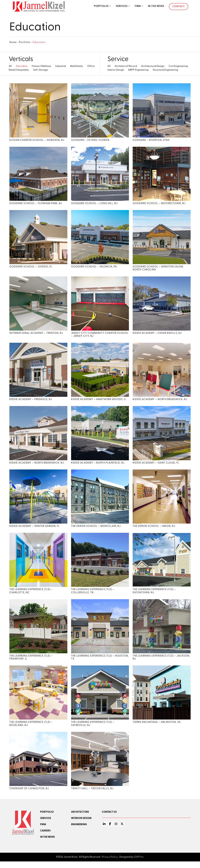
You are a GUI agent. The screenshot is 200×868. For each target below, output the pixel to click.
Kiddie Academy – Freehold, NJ (31, 403)
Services (122, 6)
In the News (156, 6)
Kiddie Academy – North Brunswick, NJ (160, 403)
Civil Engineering (178, 66)
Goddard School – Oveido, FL (31, 269)
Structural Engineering (165, 70)
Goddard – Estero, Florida (90, 141)
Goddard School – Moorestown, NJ (159, 205)
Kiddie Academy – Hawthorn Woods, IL (99, 403)
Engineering (79, 831)
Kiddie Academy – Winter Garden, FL (35, 530)
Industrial (61, 66)
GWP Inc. (139, 864)
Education (22, 66)
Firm (138, 6)
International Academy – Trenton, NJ (36, 336)
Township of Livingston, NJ (29, 795)
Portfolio (101, 6)
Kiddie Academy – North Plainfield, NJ (98, 467)
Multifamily (77, 66)
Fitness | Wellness (41, 66)
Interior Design (116, 70)
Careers (45, 837)
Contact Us (109, 819)
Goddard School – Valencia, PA (94, 269)
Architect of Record (126, 66)
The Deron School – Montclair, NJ (96, 530)
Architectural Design (153, 66)
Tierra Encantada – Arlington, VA (157, 728)
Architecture (80, 819)
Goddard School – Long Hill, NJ (94, 205)
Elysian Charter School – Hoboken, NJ (37, 141)
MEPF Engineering (138, 70)
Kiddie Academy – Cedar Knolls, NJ (157, 336)
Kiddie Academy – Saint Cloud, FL (156, 467)
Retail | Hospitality (19, 70)
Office (91, 66)
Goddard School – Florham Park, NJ (36, 205)
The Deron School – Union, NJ (154, 530)
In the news (47, 844)
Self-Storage (40, 70)
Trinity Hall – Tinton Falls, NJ (92, 795)
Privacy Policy (110, 864)
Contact (179, 7)
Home (13, 42)
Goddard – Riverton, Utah (151, 141)
